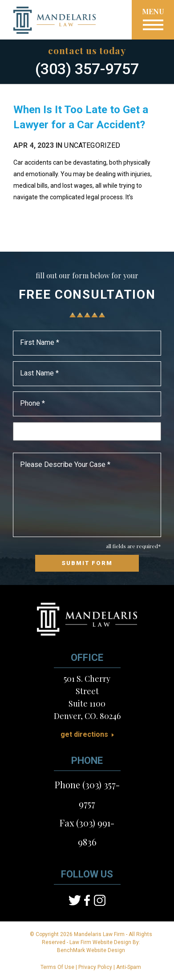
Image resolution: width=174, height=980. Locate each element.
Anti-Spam (129, 967)
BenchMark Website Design (91, 950)
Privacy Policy (95, 967)
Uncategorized (92, 145)
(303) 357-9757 (87, 69)
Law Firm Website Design (100, 942)
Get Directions (84, 735)
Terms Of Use (57, 967)
